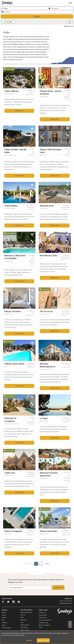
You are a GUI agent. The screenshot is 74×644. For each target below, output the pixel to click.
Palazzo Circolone (13, 311)
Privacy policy (43, 615)
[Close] (71, 633)
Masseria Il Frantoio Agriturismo (49, 474)
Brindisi (14, 44)
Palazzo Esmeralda (48, 531)
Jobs (22, 622)
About (22, 617)
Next (48, 564)
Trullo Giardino (11, 206)
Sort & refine (8, 22)
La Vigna (44, 418)
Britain (4, 612)
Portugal (4, 623)
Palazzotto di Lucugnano (10, 420)
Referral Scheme (25, 630)
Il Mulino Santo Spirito (14, 364)
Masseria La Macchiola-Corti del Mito (15, 257)
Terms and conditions (45, 620)
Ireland (4, 617)
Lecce (24, 39)
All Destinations (7, 628)
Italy (3, 620)
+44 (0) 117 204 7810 (66, 601)
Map (70, 22)
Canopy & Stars (25, 625)
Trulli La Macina (11, 91)
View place (19, 111)
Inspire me (24, 620)
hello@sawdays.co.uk (66, 603)
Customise (29, 640)
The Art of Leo (46, 311)
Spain (4, 625)
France (4, 615)
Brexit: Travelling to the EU (45, 626)
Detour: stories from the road (26, 614)
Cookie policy (43, 617)
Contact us (42, 612)
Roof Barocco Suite (49, 255)
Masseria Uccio (47, 206)
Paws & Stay (24, 627)
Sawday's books (44, 623)
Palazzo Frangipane (13, 531)
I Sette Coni (10, 473)
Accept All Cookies (43, 640)
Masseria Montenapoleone (47, 365)
